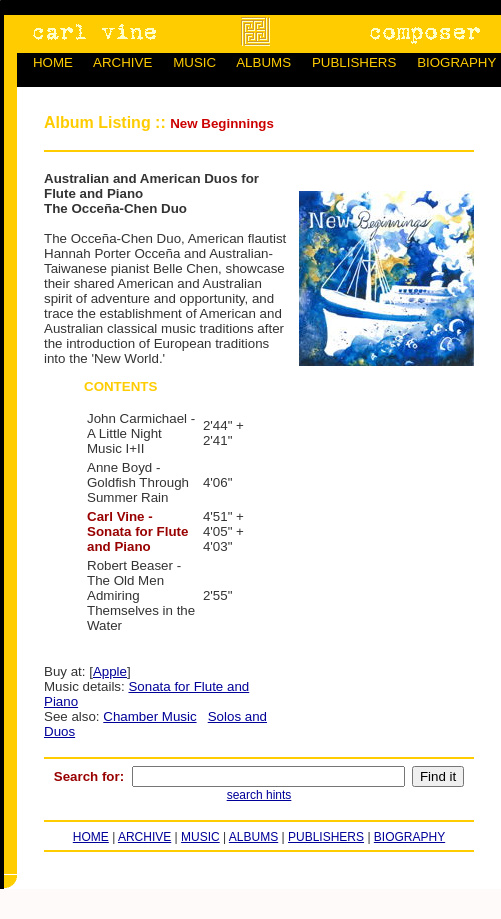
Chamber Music (149, 716)
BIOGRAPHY (456, 62)
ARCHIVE (122, 62)
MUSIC (194, 62)
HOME (53, 62)
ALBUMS (263, 62)
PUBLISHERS (354, 62)
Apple (110, 671)
